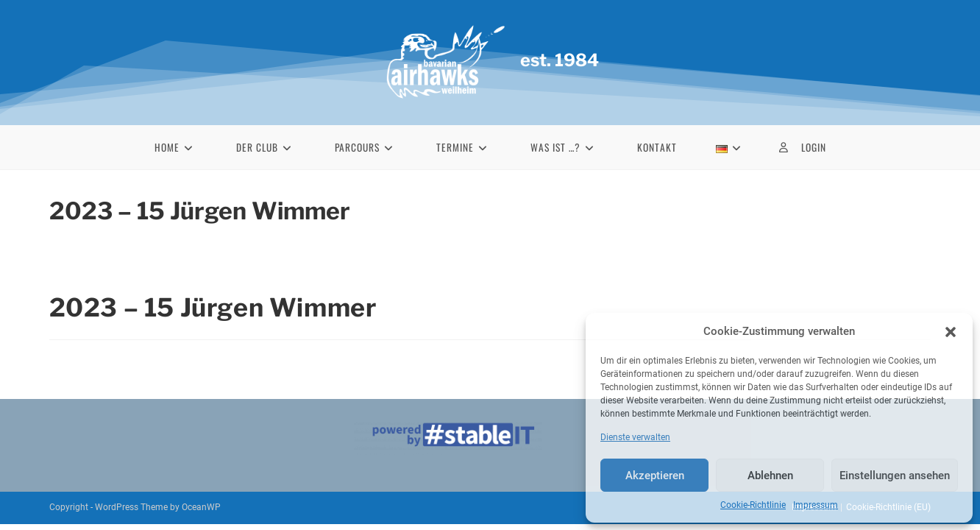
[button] (951, 332)
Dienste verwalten (635, 437)
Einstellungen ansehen (895, 476)
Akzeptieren (655, 476)
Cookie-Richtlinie (753, 505)
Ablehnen (770, 476)
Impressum (816, 505)
